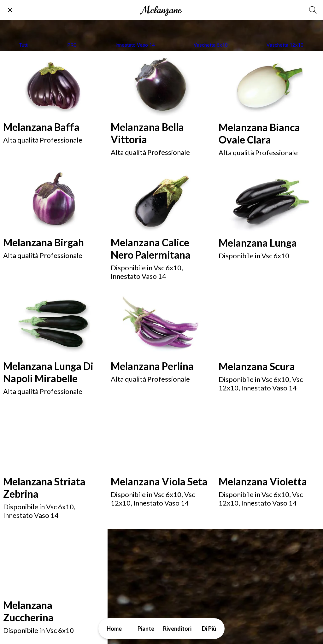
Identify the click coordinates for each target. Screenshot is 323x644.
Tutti (24, 45)
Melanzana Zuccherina (28, 611)
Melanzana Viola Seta (159, 481)
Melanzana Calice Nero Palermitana (151, 249)
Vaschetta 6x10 (211, 45)
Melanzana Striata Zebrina (44, 488)
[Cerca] (313, 10)
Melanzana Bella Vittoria (147, 133)
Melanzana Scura (257, 366)
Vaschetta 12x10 (285, 45)
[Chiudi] (10, 10)
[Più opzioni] (209, 628)
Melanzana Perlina (152, 366)
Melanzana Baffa (41, 127)
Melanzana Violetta (263, 481)
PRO (72, 45)
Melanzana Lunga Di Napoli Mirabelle (48, 372)
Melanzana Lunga (258, 243)
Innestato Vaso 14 (135, 45)
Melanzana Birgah (44, 242)
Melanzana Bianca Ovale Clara (259, 133)
